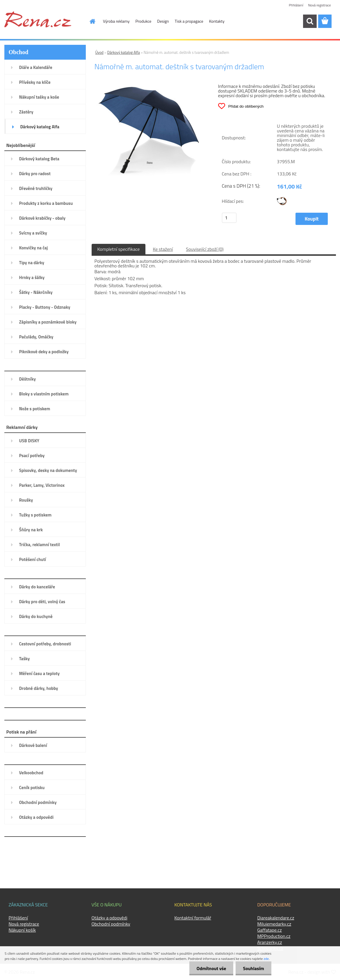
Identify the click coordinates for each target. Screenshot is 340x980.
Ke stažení (163, 249)
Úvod (99, 52)
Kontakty (217, 21)
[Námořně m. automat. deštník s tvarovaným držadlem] (148, 86)
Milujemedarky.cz (274, 924)
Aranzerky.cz (270, 942)
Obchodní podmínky (111, 924)
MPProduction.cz (274, 936)
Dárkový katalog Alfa (124, 52)
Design (163, 21)
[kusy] (229, 218)
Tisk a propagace (189, 21)
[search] (310, 21)
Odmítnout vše (211, 968)
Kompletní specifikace (119, 249)
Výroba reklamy (116, 21)
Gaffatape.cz (270, 930)
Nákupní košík (22, 930)
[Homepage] (89, 21)
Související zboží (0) (205, 249)
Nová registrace (319, 5)
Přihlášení (296, 5)
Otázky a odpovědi (110, 918)
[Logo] (38, 19)
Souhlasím (253, 968)
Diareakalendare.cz (276, 918)
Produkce (144, 21)
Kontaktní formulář (193, 918)
